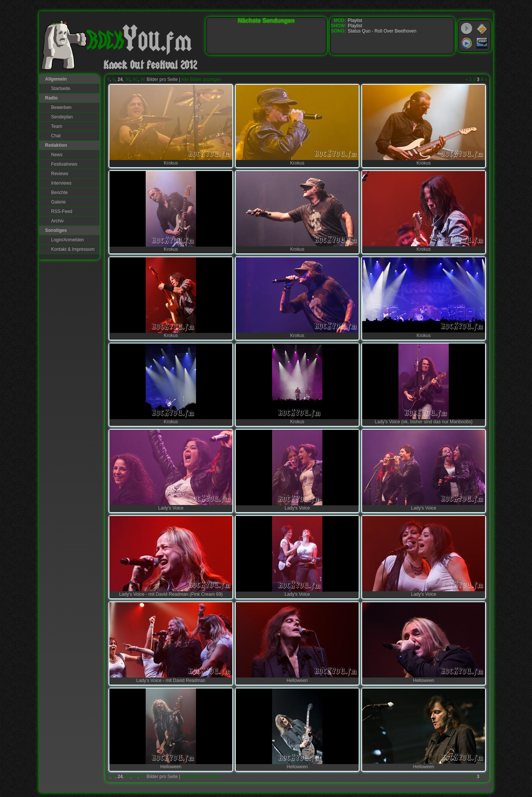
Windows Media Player (467, 43)
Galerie (58, 202)
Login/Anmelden (68, 240)
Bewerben (61, 107)
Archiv (57, 221)
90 (143, 79)
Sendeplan (62, 117)
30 (128, 79)
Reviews (60, 174)
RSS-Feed (62, 211)
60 (135, 79)
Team (57, 126)
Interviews (61, 183)
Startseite (61, 89)
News (57, 155)
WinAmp (482, 29)
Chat (56, 136)
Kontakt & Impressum (73, 249)
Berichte (59, 193)
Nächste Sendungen (266, 21)
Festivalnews (64, 164)
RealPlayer (482, 43)
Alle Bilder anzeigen (201, 79)
